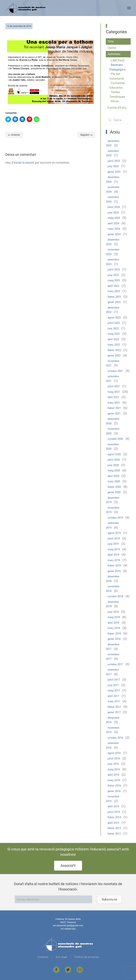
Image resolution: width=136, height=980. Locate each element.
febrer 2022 (114, 350)
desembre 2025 (113, 143)
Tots (111, 41)
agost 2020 (114, 454)
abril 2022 (113, 339)
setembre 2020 (112, 447)
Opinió (112, 48)
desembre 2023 (113, 242)
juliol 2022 (114, 323)
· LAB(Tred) (117, 60)
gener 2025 (114, 172)
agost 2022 (114, 318)
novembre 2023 (113, 252)
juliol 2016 (114, 759)
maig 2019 (114, 549)
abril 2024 (113, 223)
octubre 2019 (115, 518)
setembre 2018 (112, 604)
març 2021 (114, 403)
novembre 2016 (113, 730)
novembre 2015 (113, 799)
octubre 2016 (115, 738)
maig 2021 (114, 392)
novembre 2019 (113, 510)
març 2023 (114, 291)
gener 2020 (114, 492)
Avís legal (61, 957)
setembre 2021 (112, 379)
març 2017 (114, 701)
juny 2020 (113, 465)
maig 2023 (114, 280)
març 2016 (114, 780)
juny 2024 (113, 213)
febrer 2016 (114, 786)
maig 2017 (114, 691)
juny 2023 (113, 275)
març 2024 (114, 229)
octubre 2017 (115, 664)
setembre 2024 (112, 199)
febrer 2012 (114, 834)
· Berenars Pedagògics (117, 67)
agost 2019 (114, 533)
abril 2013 (113, 823)
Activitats (114, 54)
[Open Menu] (129, 8)
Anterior (14, 135)
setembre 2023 (112, 262)
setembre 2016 (112, 745)
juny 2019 (113, 544)
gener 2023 (114, 302)
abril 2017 (113, 696)
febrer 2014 (114, 817)
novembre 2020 (113, 431)
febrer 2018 (114, 634)
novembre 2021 (113, 363)
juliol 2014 (114, 812)
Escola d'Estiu (117, 108)
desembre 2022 (113, 310)
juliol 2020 (114, 460)
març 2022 (114, 345)
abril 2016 (113, 775)
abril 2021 (113, 397)
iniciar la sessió (24, 163)
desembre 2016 (113, 720)
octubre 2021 (115, 371)
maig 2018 (114, 617)
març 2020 (114, 481)
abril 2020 (113, 476)
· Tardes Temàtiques (117, 94)
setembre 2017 (112, 672)
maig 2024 (114, 218)
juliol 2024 (114, 207)
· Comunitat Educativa (117, 85)
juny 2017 (113, 685)
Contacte (43, 957)
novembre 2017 (113, 657)
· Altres (114, 101)
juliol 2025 (114, 161)
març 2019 (114, 560)
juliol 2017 (114, 680)
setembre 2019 (112, 525)
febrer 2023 (114, 297)
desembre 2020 (113, 421)
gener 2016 (114, 791)
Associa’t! (68, 866)
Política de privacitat (87, 957)
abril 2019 (113, 555)
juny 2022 (113, 328)
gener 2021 (114, 414)
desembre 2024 (113, 179)
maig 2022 (114, 334)
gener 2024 (114, 234)
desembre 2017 (113, 647)
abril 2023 (113, 286)
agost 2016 (114, 753)
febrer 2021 (114, 408)
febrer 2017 (114, 707)
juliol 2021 (114, 386)
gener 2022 (114, 356)
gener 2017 (114, 712)
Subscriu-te (109, 899)
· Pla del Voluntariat (117, 76)
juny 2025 (113, 166)
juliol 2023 (114, 270)
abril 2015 (113, 806)
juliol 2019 (114, 539)
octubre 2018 (115, 596)
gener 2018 (114, 639)
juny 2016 (113, 764)
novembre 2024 (113, 189)
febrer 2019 (114, 566)
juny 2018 (113, 612)
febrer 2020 (114, 487)
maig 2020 (114, 471)
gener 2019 (114, 571)
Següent (86, 135)
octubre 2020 (115, 439)
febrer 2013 (114, 828)
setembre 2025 (112, 153)
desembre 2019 (113, 500)
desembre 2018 (113, 579)
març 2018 (114, 628)
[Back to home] (26, 8)
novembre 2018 (113, 589)
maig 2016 (114, 769)
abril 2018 (113, 623)
